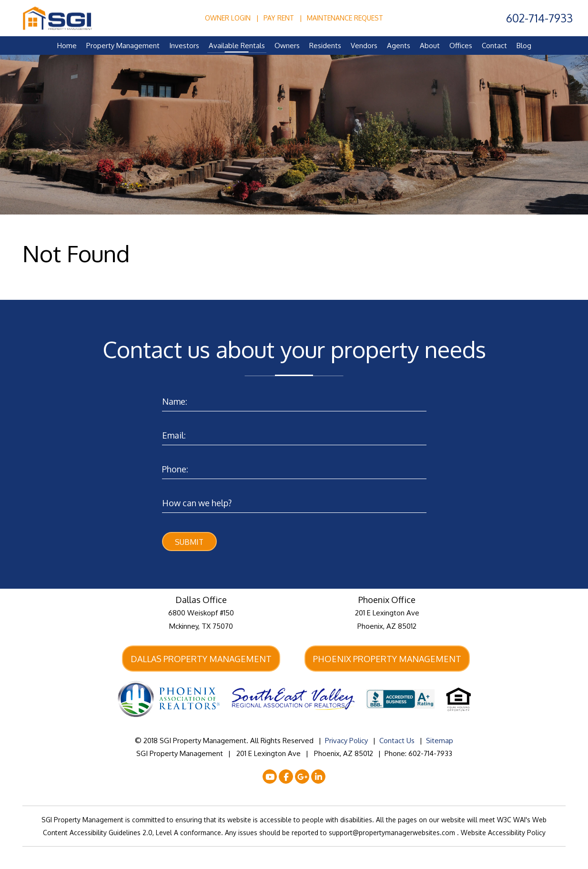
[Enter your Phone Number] (294, 467)
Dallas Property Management (201, 659)
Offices (461, 46)
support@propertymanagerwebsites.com (393, 833)
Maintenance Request (345, 18)
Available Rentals (237, 46)
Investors (184, 46)
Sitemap (440, 741)
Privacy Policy (346, 741)
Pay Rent (279, 18)
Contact (494, 46)
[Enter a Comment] (294, 501)
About (430, 46)
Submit (189, 542)
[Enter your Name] (294, 399)
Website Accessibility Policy (503, 833)
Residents (325, 46)
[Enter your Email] (294, 433)
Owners (287, 46)
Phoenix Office (387, 600)
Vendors (364, 46)
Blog (524, 46)
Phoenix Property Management (387, 659)
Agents (399, 46)
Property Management (123, 46)
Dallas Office (201, 600)
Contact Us (397, 741)
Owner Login (228, 18)
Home (67, 46)
